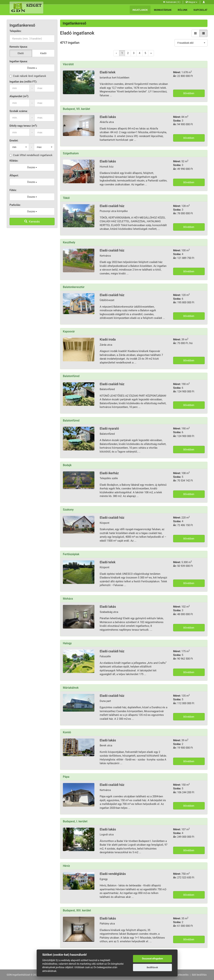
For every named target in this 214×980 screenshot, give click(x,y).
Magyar (191, 2)
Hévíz (66, 866)
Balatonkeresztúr (74, 287)
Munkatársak (163, 10)
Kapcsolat (201, 10)
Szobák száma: (19, 111)
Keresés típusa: (19, 47)
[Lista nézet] (203, 33)
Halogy (67, 643)
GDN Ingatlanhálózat (18, 975)
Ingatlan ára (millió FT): (23, 82)
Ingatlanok (140, 10)
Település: (15, 31)
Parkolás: (15, 205)
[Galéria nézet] (196, 33)
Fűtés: (13, 190)
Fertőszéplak (71, 554)
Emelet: (14, 141)
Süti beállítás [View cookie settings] (199, 975)
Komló (67, 732)
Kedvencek (172, 2)
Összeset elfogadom (152, 959)
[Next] (151, 53)
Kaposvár (69, 331)
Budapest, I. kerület (75, 821)
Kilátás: (14, 161)
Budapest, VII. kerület (76, 109)
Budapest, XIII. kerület (77, 910)
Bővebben (189, 93)
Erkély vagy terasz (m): (23, 126)
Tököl (66, 198)
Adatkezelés (182, 975)
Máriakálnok (71, 688)
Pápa (66, 777)
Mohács (68, 599)
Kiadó (43, 53)
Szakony (68, 510)
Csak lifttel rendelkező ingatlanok (31, 155)
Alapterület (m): (19, 96)
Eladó (21, 53)
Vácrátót (68, 64)
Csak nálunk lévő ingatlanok (28, 76)
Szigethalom (71, 153)
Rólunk (183, 10)
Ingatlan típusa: (19, 61)
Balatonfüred (71, 376)
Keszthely (69, 242)
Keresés (32, 222)
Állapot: (14, 175)
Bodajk (67, 465)
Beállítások (152, 967)
